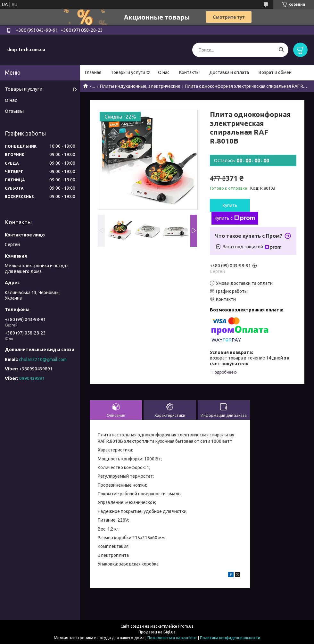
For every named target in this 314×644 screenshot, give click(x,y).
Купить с (235, 218)
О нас (164, 72)
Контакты (189, 72)
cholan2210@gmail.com (43, 359)
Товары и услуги (128, 72)
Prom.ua (186, 626)
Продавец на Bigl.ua (157, 632)
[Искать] (281, 50)
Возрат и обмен (275, 72)
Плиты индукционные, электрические (140, 86)
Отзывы (14, 111)
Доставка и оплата (229, 72)
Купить (230, 205)
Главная (93, 72)
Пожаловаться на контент (172, 638)
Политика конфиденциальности (230, 638)
